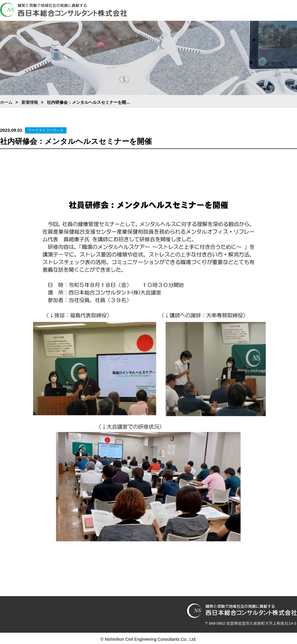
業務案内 (206, 11)
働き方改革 (233, 11)
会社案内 (180, 11)
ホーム (153, 11)
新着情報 (30, 102)
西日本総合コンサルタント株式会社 (64, 10)
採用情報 (260, 11)
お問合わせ (287, 11)
